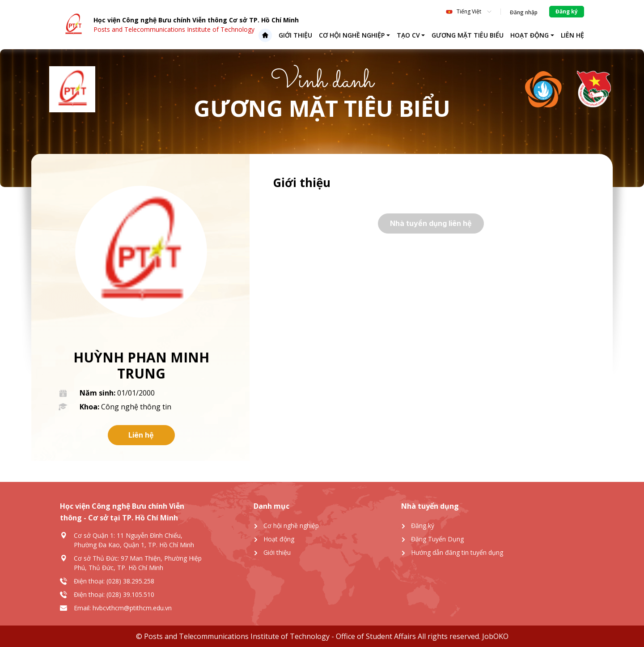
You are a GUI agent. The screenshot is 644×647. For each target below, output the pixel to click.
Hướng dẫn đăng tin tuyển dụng (457, 552)
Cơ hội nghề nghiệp (352, 35)
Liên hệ (572, 35)
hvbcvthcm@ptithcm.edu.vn (132, 608)
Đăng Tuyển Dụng (437, 539)
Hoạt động (530, 35)
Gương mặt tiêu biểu (468, 35)
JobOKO (494, 636)
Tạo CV (408, 35)
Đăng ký (423, 526)
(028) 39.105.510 (130, 594)
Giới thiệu (295, 35)
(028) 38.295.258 (130, 581)
